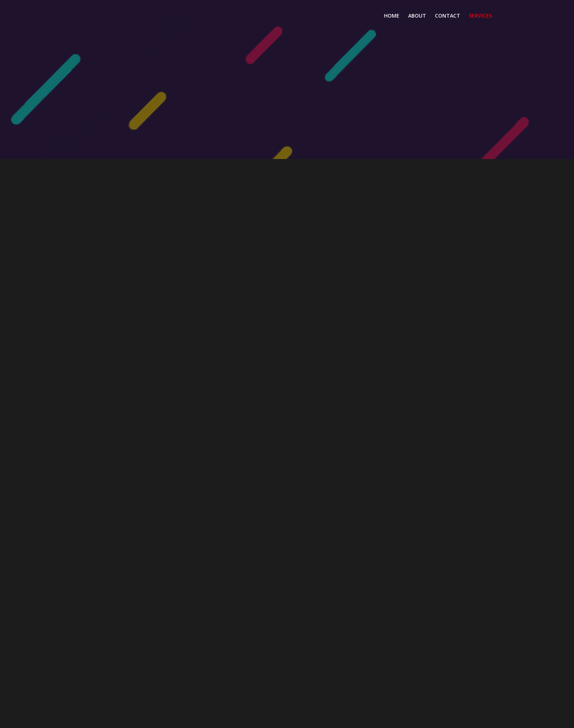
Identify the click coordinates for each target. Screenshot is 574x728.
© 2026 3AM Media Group (287, 719)
